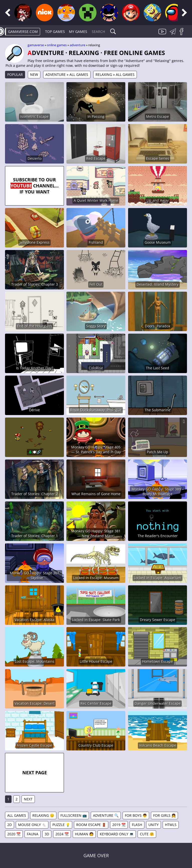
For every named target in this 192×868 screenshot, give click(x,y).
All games (17, 815)
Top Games (55, 32)
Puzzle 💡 (61, 825)
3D (47, 834)
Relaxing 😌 (43, 815)
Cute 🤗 (147, 834)
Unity (154, 825)
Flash (137, 825)
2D (10, 825)
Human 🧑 (84, 834)
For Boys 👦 (136, 815)
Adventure (77, 45)
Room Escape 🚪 (91, 825)
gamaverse (36, 45)
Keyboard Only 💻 (117, 834)
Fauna (33, 834)
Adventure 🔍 (106, 815)
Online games (57, 45)
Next (28, 799)
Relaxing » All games (115, 74)
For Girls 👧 (164, 815)
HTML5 (171, 825)
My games (78, 32)
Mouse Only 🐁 (32, 825)
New (34, 74)
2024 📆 (62, 834)
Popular (15, 74)
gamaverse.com (23, 32)
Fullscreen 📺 (74, 815)
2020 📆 (14, 834)
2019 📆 (119, 825)
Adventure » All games (67, 74)
